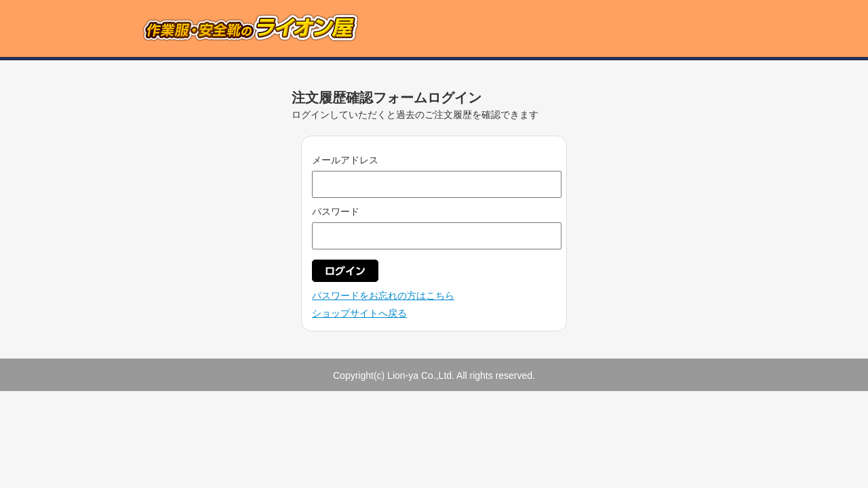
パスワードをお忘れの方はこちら (383, 296)
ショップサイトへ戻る (359, 313)
